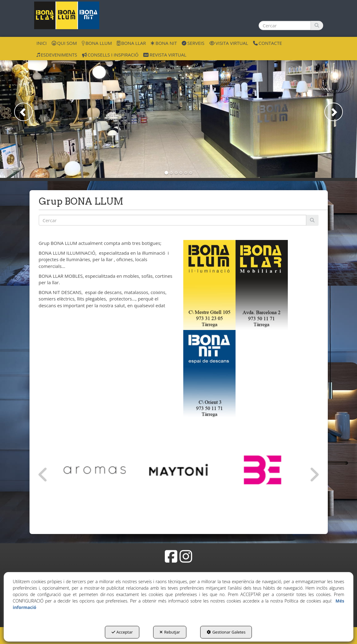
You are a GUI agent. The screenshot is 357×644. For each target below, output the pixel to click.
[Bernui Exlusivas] (262, 470)
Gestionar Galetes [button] (226, 632)
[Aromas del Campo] (95, 470)
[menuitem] (42, 43)
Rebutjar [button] (170, 632)
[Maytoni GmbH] (178, 470)
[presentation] (43, 475)
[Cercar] (317, 26)
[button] (67, 15)
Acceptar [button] (122, 632)
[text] (285, 26)
